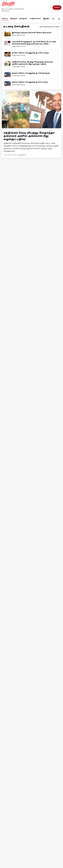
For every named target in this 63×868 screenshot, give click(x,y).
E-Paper (57, 7)
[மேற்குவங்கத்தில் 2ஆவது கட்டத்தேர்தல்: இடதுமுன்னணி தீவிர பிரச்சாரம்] (31, 182)
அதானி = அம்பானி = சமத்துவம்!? (20, 520)
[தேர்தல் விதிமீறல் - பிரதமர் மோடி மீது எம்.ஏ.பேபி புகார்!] (31, 652)
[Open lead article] (31, 110)
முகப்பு (5, 19)
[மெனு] (59, 19)
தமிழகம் (23, 19)
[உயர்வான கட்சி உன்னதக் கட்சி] (31, 338)
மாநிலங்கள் (35, 19)
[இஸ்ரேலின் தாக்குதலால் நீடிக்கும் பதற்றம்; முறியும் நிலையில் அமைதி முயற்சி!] (31, 805)
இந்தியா (47, 19)
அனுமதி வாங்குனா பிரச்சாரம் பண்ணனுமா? (27, 312)
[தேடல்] (53, 19)
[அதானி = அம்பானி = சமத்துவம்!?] (31, 493)
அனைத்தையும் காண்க (50, 27)
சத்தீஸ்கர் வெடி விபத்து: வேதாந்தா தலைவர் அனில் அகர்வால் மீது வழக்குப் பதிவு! (29, 136)
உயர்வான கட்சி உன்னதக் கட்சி (20, 364)
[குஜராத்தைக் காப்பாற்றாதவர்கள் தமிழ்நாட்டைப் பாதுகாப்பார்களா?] (31, 414)
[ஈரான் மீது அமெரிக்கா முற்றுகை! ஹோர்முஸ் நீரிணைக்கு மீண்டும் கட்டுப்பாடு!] (31, 754)
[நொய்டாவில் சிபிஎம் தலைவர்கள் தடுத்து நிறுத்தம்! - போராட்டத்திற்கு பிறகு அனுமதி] (31, 550)
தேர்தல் (14, 19)
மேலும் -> (57, 161)
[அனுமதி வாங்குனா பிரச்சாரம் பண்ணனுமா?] (31, 286)
